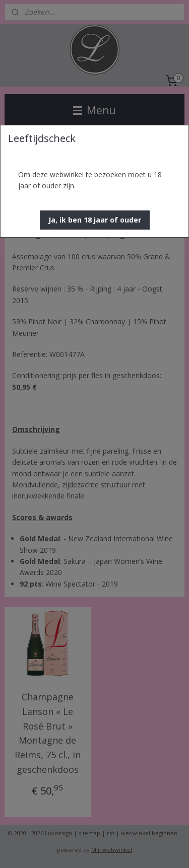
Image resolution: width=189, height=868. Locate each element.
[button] (95, 220)
